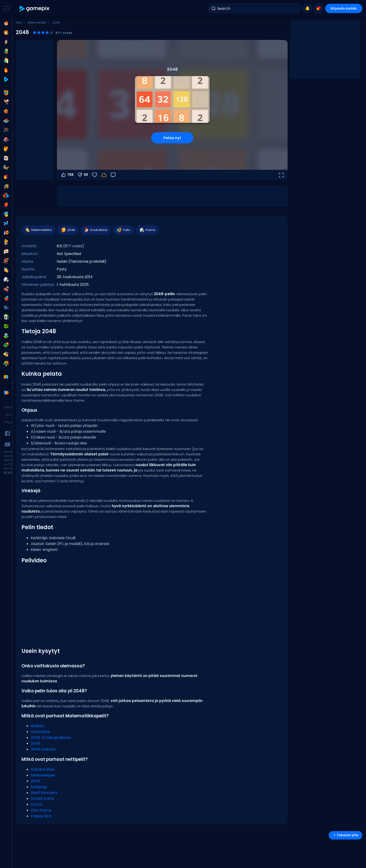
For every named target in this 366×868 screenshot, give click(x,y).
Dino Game (41, 810)
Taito (123, 230)
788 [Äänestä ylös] (67, 175)
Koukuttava (96, 230)
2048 (68, 230)
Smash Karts (42, 799)
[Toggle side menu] (6, 8)
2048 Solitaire (43, 749)
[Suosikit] (95, 175)
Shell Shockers (44, 793)
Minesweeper (43, 775)
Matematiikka (37, 23)
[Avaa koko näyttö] (281, 175)
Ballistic (38, 726)
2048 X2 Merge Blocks (51, 738)
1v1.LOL (37, 804)
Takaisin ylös (345, 835)
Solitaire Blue (42, 769)
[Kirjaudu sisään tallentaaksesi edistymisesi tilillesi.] (104, 175)
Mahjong (39, 787)
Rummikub (40, 732)
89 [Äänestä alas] (83, 175)
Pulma (147, 230)
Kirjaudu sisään (343, 8)
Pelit (19, 23)
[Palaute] (113, 175)
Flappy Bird (41, 816)
